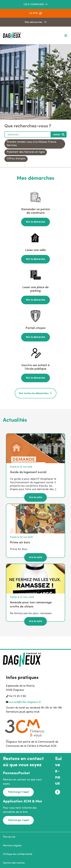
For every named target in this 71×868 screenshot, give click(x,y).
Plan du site (9, 837)
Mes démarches (34, 22)
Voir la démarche (35, 222)
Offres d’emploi (16, 159)
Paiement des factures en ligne (26, 152)
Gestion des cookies (14, 863)
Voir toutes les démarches (34, 393)
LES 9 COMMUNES (34, 5)
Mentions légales (12, 846)
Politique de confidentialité (18, 854)
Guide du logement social (28, 472)
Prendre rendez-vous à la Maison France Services (32, 144)
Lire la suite (36, 497)
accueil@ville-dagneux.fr (25, 702)
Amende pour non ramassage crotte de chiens (31, 605)
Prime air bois (20, 543)
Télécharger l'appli (18, 792)
